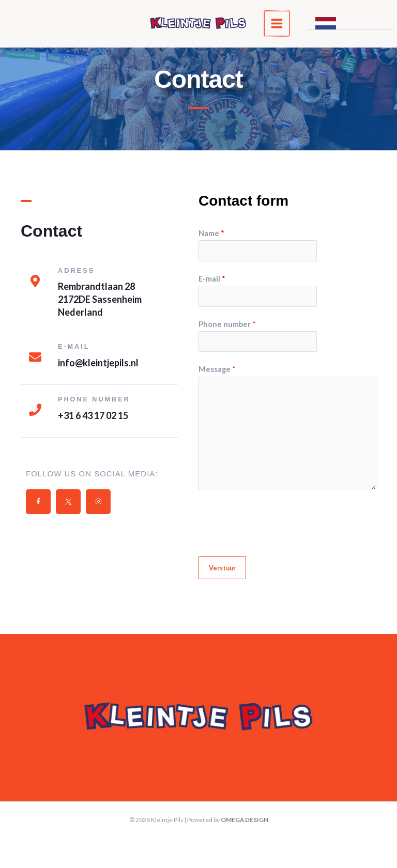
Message (217, 369)
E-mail (212, 279)
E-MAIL (74, 346)
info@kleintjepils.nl (98, 362)
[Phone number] (35, 410)
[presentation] (277, 521)
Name (211, 233)
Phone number (94, 399)
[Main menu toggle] (280, 25)
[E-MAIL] (35, 357)
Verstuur (222, 568)
